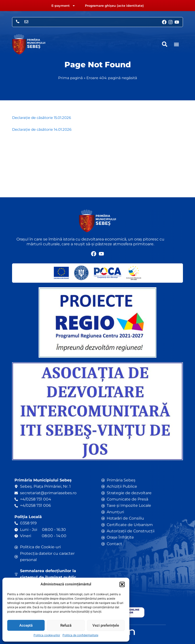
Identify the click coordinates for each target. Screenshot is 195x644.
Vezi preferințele (106, 625)
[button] (122, 584)
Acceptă (26, 625)
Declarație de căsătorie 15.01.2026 (42, 118)
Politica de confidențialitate (80, 635)
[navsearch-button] (165, 44)
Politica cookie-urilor (47, 635)
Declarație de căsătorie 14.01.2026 (42, 130)
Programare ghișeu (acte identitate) (114, 6)
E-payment (63, 6)
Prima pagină (70, 78)
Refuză (66, 625)
